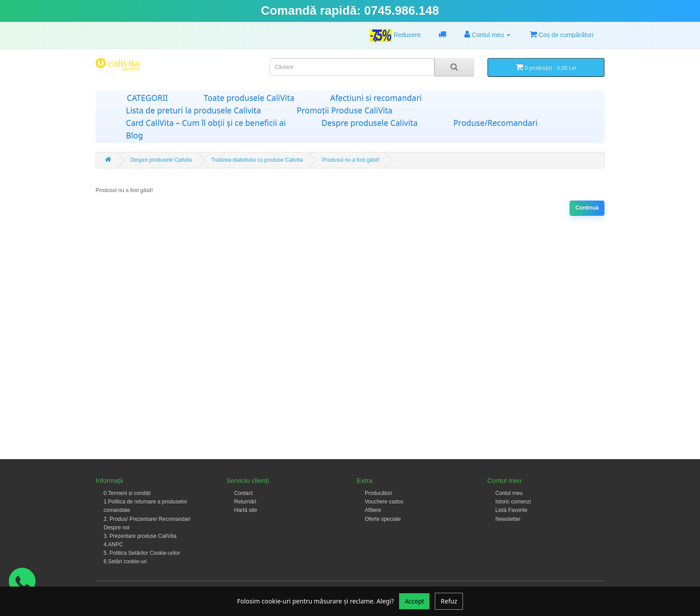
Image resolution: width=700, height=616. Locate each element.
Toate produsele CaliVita (249, 98)
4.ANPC (113, 545)
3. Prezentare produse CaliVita (140, 536)
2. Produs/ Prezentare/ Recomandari (147, 519)
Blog (134, 135)
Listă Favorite (512, 510)
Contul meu (509, 493)
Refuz (449, 601)
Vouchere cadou (384, 502)
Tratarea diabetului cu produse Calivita (257, 160)
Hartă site (246, 510)
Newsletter (508, 519)
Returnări (245, 502)
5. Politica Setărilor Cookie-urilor (142, 553)
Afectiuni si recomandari (376, 98)
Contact (244, 493)
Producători (378, 493)
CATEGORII (147, 98)
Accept (414, 601)
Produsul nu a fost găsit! (351, 160)
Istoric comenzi (513, 502)
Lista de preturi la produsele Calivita (194, 110)
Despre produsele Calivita (370, 123)
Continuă (587, 208)
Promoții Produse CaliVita (345, 110)
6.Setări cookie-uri (125, 562)
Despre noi (117, 528)
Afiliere (373, 510)
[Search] (454, 67)
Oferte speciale (383, 519)
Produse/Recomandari (495, 123)
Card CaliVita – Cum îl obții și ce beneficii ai (206, 123)
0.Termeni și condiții (127, 493)
